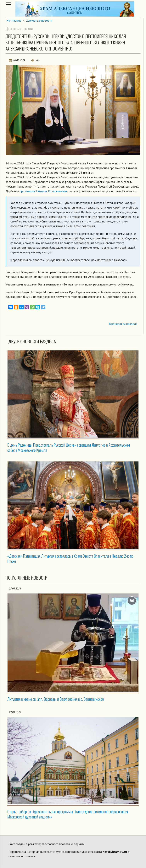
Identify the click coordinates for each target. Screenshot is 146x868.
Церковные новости (39, 20)
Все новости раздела (123, 324)
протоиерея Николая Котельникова (43, 191)
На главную (14, 20)
